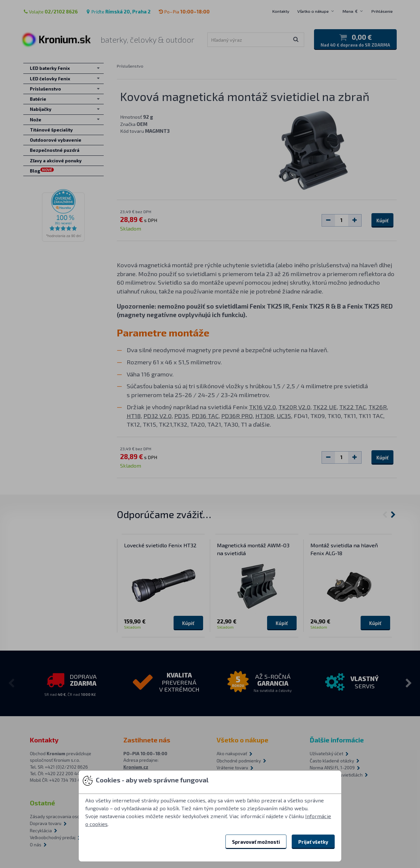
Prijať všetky (313, 842)
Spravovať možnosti (256, 842)
